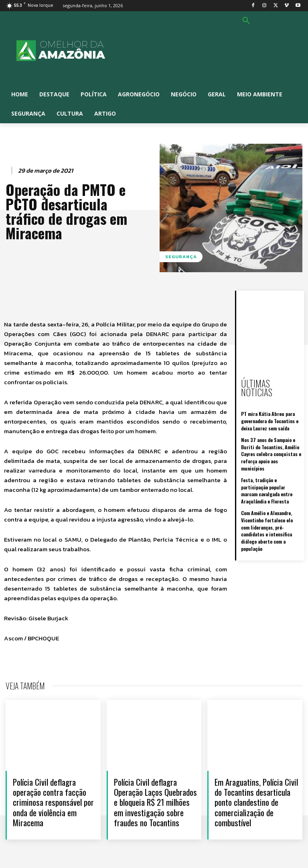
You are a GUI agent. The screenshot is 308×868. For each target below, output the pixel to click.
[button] (246, 21)
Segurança (181, 257)
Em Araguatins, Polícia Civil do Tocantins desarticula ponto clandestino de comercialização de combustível (256, 802)
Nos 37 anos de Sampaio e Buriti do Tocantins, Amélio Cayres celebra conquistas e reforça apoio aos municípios (271, 439)
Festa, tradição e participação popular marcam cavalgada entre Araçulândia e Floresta (271, 471)
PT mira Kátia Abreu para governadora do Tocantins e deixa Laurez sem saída (269, 411)
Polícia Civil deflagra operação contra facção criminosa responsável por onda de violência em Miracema (53, 802)
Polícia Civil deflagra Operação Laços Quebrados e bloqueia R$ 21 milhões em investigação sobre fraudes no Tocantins (155, 802)
